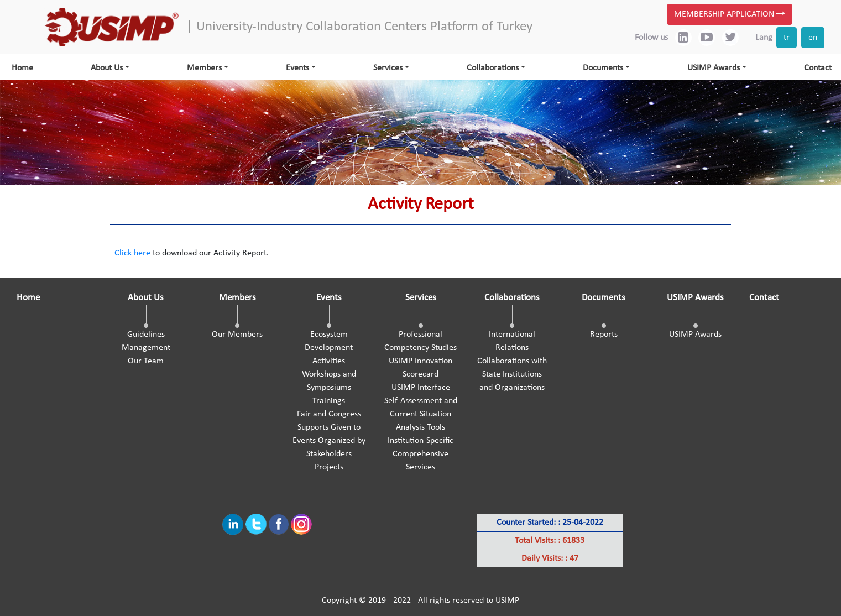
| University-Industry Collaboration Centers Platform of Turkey (359, 27)
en (813, 38)
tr (787, 38)
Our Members (237, 335)
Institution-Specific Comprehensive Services (420, 454)
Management (146, 348)
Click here (132, 253)
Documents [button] (603, 68)
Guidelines (146, 335)
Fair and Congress (329, 414)
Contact (818, 68)
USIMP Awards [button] (714, 68)
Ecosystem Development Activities (329, 348)
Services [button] (388, 68)
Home (22, 68)
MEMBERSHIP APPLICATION (730, 14)
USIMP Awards (695, 335)
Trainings (329, 401)
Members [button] (204, 68)
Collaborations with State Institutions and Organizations (512, 374)
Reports (604, 335)
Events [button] (297, 68)
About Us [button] (107, 68)
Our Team (146, 361)
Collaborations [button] (493, 68)
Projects (329, 467)
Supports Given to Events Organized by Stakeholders (329, 441)
